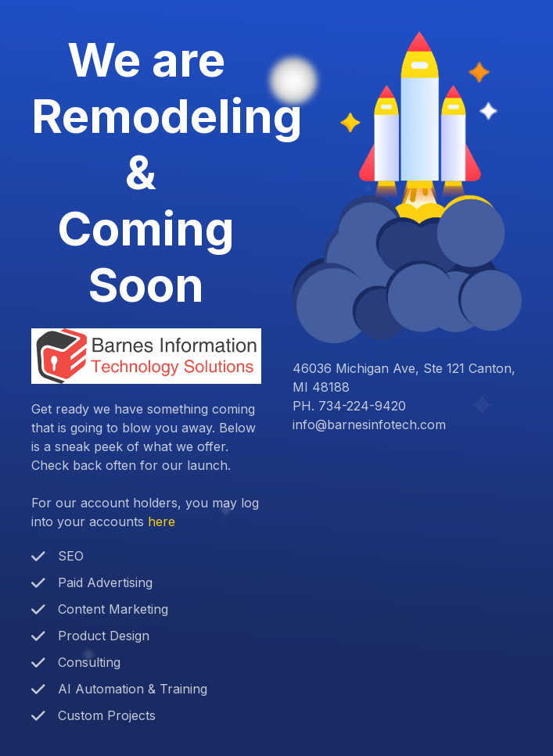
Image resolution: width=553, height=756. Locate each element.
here (162, 521)
